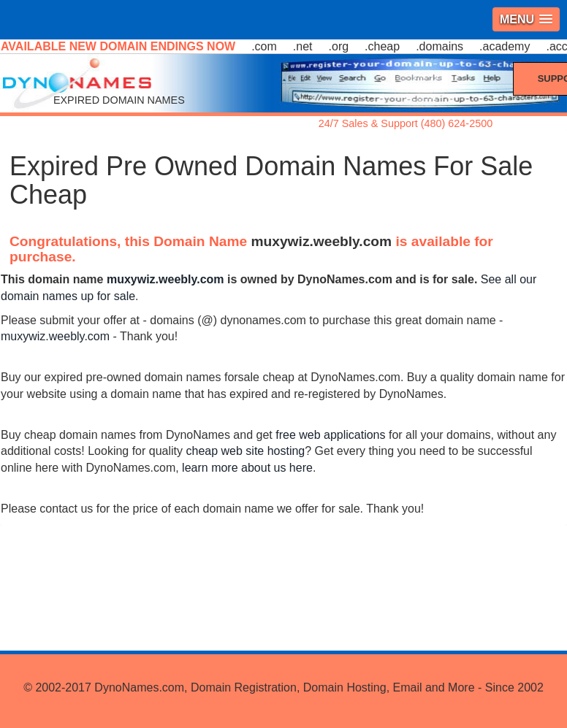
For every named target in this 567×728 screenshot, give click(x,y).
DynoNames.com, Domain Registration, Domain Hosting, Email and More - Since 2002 (319, 687)
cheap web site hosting (245, 451)
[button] (526, 19)
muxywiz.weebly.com (322, 241)
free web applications (330, 435)
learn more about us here (247, 468)
